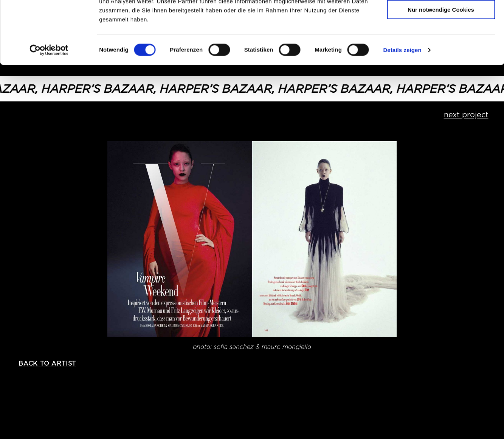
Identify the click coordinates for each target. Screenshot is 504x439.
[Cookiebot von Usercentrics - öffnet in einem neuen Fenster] (49, 104)
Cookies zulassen (441, 19)
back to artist (47, 363)
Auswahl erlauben (441, 41)
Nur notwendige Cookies (441, 63)
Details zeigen (402, 104)
